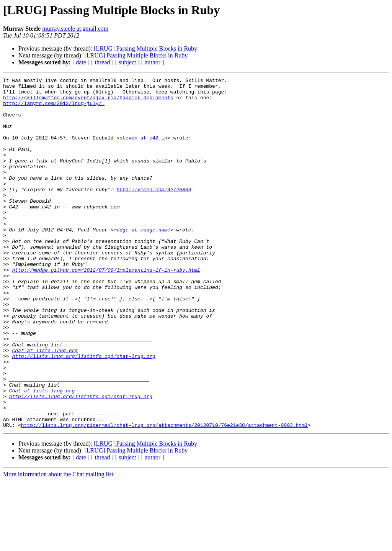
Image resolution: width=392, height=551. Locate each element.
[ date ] (81, 62)
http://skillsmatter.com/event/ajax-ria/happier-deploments (88, 102)
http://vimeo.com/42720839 (154, 212)
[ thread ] (102, 62)
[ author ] (153, 62)
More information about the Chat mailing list (58, 544)
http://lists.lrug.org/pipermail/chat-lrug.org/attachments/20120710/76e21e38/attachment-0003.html (164, 495)
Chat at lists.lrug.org (45, 405)
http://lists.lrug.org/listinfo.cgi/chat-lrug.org (83, 412)
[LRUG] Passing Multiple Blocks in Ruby (145, 48)
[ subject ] (127, 62)
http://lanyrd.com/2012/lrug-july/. (54, 109)
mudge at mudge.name (142, 261)
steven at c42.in (143, 150)
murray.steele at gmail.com (75, 29)
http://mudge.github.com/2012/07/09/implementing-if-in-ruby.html (106, 309)
